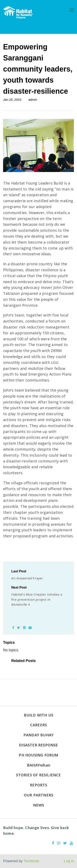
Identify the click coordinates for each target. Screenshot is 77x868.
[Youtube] (71, 843)
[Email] (30, 628)
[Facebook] (13, 628)
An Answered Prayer (27, 578)
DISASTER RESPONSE (38, 745)
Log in (69, 861)
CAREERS (38, 725)
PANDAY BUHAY (38, 735)
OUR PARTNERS (38, 795)
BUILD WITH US (39, 715)
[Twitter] (18, 628)
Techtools (31, 861)
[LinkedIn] (24, 628)
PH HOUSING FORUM (38, 755)
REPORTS (38, 785)
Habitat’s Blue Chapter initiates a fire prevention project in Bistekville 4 (37, 599)
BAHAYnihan (38, 765)
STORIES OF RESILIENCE (38, 775)
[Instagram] (59, 843)
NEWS (39, 805)
